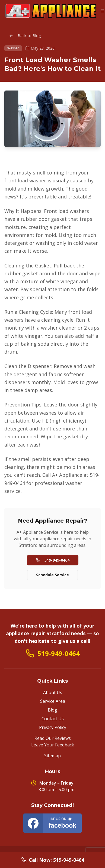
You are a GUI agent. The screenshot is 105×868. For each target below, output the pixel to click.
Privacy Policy (53, 727)
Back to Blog (25, 36)
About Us (53, 692)
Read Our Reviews (53, 738)
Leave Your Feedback (53, 745)
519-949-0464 (53, 560)
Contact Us (53, 719)
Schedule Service (52, 575)
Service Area (53, 701)
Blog (52, 710)
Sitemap (52, 756)
